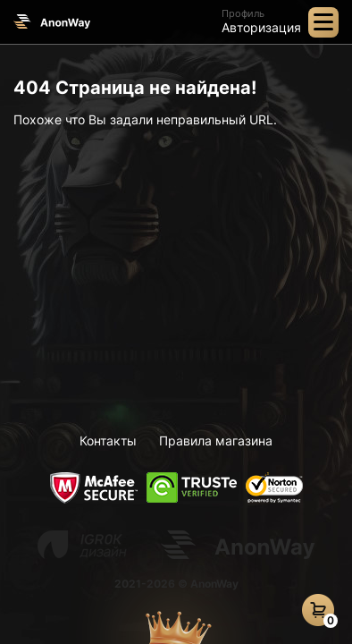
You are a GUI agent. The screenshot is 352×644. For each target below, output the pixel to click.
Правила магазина (216, 441)
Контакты (108, 441)
